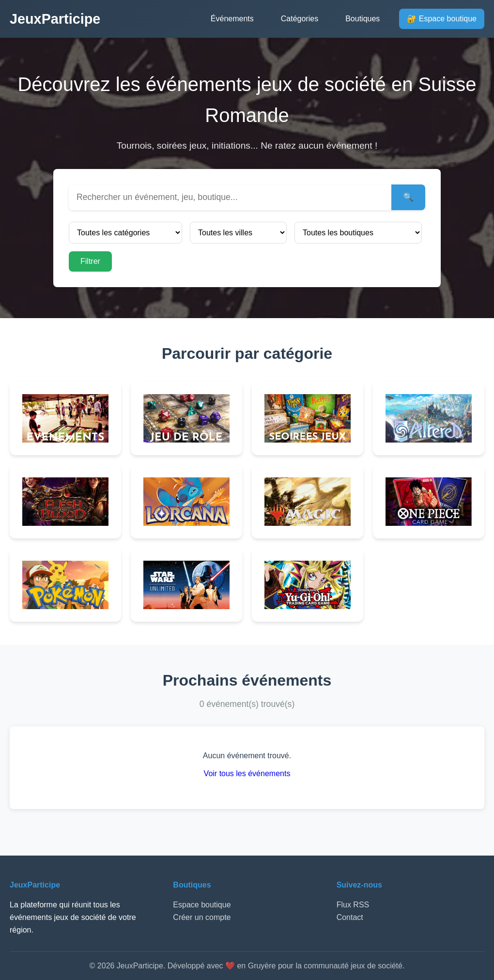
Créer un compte (202, 917)
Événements (232, 19)
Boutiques (363, 19)
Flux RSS (353, 905)
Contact (350, 917)
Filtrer (90, 261)
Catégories (300, 19)
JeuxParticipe (55, 19)
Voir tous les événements (247, 773)
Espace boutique (202, 905)
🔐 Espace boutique (442, 19)
